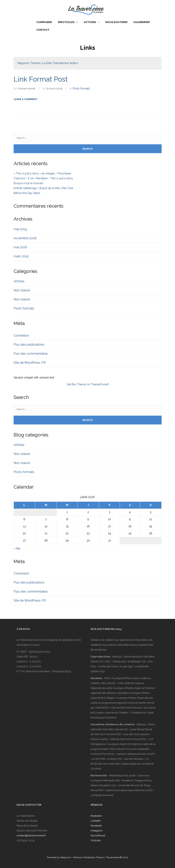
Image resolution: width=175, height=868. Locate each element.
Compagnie (44, 22)
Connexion (21, 336)
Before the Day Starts (27, 193)
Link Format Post (41, 79)
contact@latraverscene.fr (31, 835)
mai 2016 (20, 247)
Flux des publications (29, 345)
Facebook (96, 826)
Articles (19, 281)
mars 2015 (21, 256)
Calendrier (142, 22)
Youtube (95, 840)
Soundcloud (98, 835)
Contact (43, 30)
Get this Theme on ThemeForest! (88, 384)
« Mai (17, 549)
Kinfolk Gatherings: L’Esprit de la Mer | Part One (43, 188)
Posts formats (81, 88)
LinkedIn (96, 821)
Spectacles (66, 22)
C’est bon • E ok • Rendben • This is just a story (43, 178)
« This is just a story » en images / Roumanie (42, 173)
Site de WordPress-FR (30, 363)
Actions (90, 22)
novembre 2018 (25, 238)
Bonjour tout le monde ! (29, 183)
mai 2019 (20, 229)
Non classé (22, 290)
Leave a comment (26, 99)
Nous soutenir (116, 22)
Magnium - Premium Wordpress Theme (82, 857)
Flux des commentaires (31, 354)
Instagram (97, 831)
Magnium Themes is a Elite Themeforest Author (48, 63)
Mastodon (96, 816)
